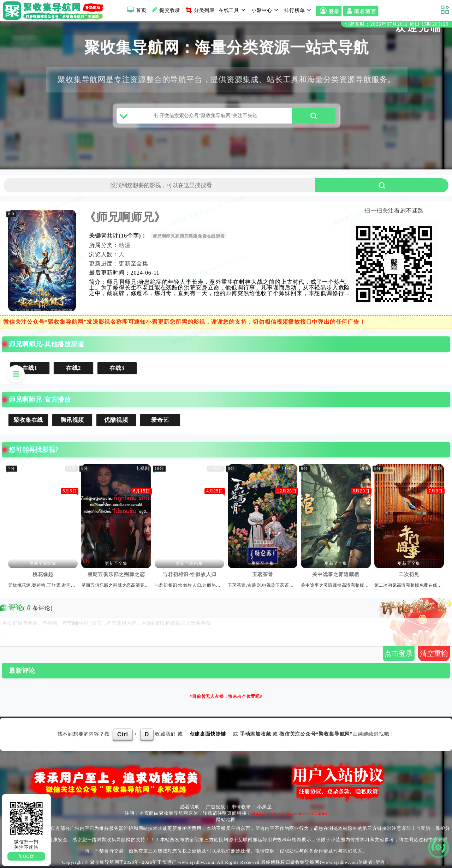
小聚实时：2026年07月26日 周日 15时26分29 (396, 24)
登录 (329, 11)
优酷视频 (116, 420)
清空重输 (434, 653)
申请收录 (241, 807)
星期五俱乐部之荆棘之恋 (117, 574)
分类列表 (199, 10)
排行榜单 (299, 10)
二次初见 (409, 574)
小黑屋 (264, 807)
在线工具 (233, 10)
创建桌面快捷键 (208, 734)
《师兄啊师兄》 (125, 217)
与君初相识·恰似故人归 (190, 574)
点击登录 (399, 653)
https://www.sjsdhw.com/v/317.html (289, 813)
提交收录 (165, 10)
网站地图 (226, 819)
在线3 (117, 368)
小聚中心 (266, 10)
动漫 (125, 245)
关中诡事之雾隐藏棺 (336, 574)
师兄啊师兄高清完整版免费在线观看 (189, 236)
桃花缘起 (43, 574)
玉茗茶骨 (263, 574)
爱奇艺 (160, 420)
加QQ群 (26, 856)
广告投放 (216, 807)
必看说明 (190, 807)
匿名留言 (361, 11)
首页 (136, 10)
